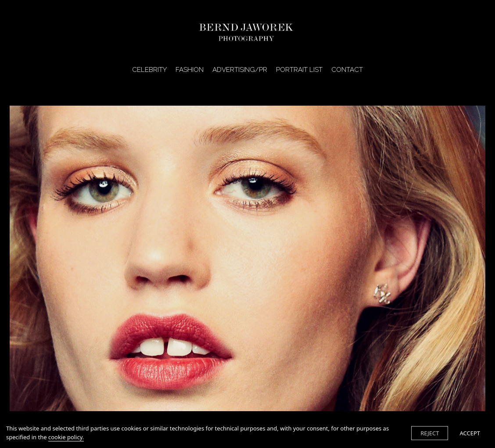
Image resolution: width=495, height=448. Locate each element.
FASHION (190, 70)
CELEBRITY (149, 70)
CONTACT (347, 70)
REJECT (430, 433)
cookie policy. (66, 437)
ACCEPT (470, 433)
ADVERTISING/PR (240, 70)
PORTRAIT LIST (299, 70)
